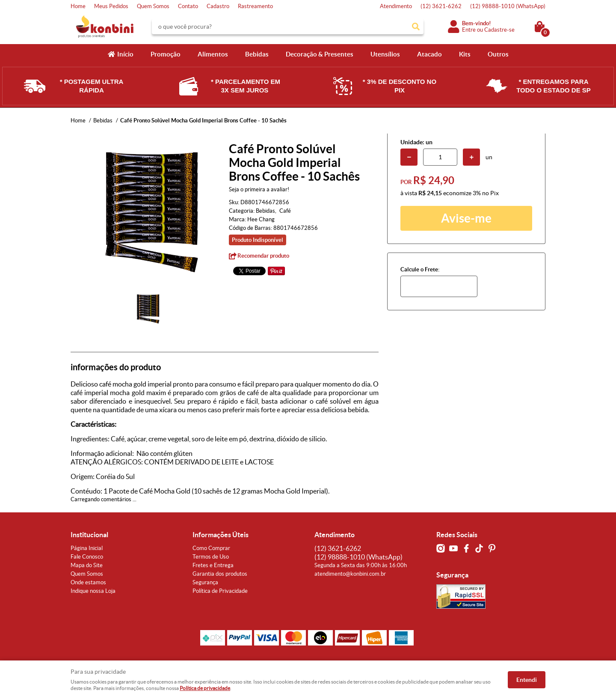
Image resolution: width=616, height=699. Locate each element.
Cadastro (218, 6)
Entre (469, 30)
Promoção (166, 54)
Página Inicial (87, 548)
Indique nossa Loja (93, 591)
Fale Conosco (87, 557)
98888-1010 (508, 6)
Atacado (429, 54)
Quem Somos (153, 6)
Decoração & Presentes (320, 54)
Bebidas (257, 54)
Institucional (89, 535)
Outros (498, 54)
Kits (465, 54)
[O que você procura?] (416, 27)
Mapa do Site (87, 565)
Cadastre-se (499, 30)
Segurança (205, 582)
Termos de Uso (211, 557)
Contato (188, 6)
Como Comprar (211, 548)
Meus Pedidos (111, 6)
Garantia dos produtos (220, 574)
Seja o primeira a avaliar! (259, 189)
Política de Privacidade (220, 591)
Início (125, 54)
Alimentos (213, 54)
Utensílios (385, 54)
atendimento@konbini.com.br (350, 574)
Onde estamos (88, 582)
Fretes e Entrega (213, 565)
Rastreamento (255, 6)
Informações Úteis (221, 535)
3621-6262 (441, 6)
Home (78, 6)
